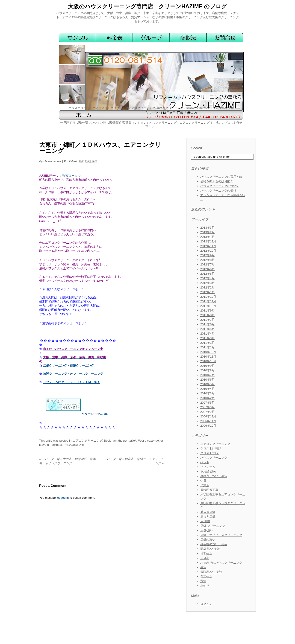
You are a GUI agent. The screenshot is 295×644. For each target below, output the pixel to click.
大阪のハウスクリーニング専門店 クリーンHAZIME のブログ (148, 6)
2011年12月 (208, 297)
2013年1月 (207, 237)
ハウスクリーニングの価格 (218, 191)
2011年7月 (207, 320)
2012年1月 (207, 292)
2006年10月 (208, 426)
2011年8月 (207, 315)
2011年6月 (207, 324)
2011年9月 (207, 310)
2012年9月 (207, 255)
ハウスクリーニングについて (220, 186)
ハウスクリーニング (214, 458)
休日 (203, 481)
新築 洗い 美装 (210, 549)
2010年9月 (207, 366)
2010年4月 (207, 389)
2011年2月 (207, 343)
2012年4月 (207, 278)
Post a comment (149, 441)
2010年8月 (207, 370)
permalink (130, 441)
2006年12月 (208, 416)
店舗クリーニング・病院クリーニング (69, 366)
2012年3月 (207, 283)
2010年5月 (207, 384)
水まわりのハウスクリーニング (221, 563)
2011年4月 (207, 334)
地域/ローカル (71, 176)
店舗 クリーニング (213, 526)
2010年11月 (208, 357)
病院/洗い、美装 (211, 572)
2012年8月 (207, 260)
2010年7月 (207, 375)
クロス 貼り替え (211, 448)
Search (197, 148)
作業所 (205, 485)
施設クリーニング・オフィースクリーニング (73, 374)
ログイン (206, 604)
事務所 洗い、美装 (214, 476)
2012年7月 (207, 264)
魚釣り (205, 586)
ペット (205, 462)
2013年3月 (207, 228)
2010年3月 (207, 393)
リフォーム (208, 467)
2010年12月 (208, 352)
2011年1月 (207, 347)
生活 (203, 567)
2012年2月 (207, 287)
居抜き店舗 (208, 517)
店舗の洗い (208, 540)
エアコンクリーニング (87, 441)
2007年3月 (207, 407)
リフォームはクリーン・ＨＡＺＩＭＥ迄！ (72, 382)
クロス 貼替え (210, 453)
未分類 (205, 558)
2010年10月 (208, 361)
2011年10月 (208, 306)
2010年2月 (207, 398)
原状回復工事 (209, 490)
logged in (63, 498)
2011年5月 (207, 329)
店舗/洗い (207, 530)
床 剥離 (205, 521)
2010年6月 (207, 380)
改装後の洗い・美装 (214, 544)
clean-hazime (52, 161)
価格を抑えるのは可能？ (217, 181)
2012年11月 (208, 246)
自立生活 (206, 576)
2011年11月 (208, 301)
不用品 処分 (208, 471)
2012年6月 (207, 269)
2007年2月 (207, 412)
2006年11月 (208, 421)
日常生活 (206, 553)
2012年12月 (208, 241)
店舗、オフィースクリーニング (221, 535)
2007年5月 (207, 403)
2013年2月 (207, 232)
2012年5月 (207, 274)
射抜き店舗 (208, 512)
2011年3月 (207, 338)
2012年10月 (208, 251)
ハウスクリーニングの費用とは (221, 177)
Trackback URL (74, 445)
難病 (203, 581)
